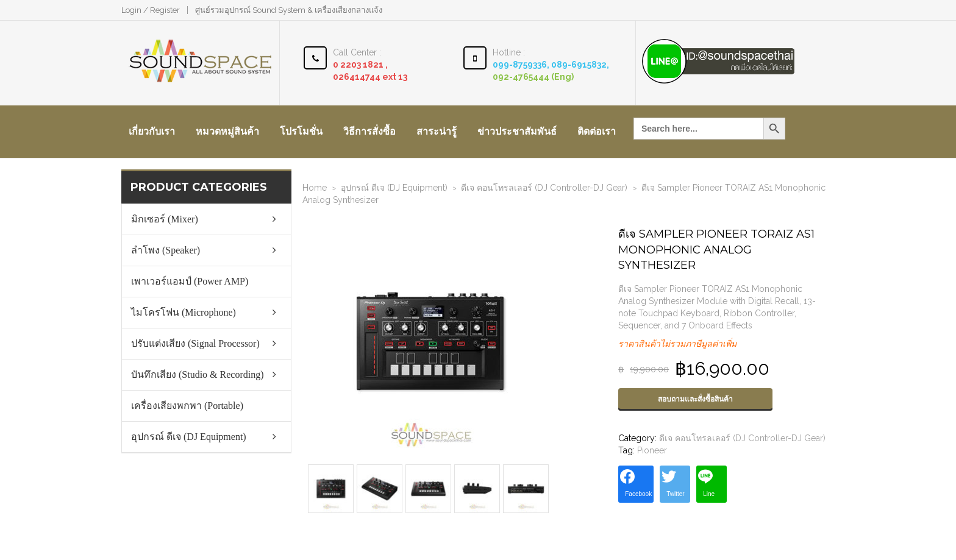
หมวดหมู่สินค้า (227, 131)
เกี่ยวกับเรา (152, 131)
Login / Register (151, 10)
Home (315, 188)
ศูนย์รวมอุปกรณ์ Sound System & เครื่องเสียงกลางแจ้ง (289, 10)
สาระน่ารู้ (437, 131)
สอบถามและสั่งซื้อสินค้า (695, 399)
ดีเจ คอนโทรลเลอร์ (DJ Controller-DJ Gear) (544, 188)
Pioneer (652, 450)
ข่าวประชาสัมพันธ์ (517, 131)
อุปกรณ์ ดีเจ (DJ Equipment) (394, 188)
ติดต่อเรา (597, 131)
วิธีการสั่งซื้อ (369, 131)
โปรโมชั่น (301, 131)
